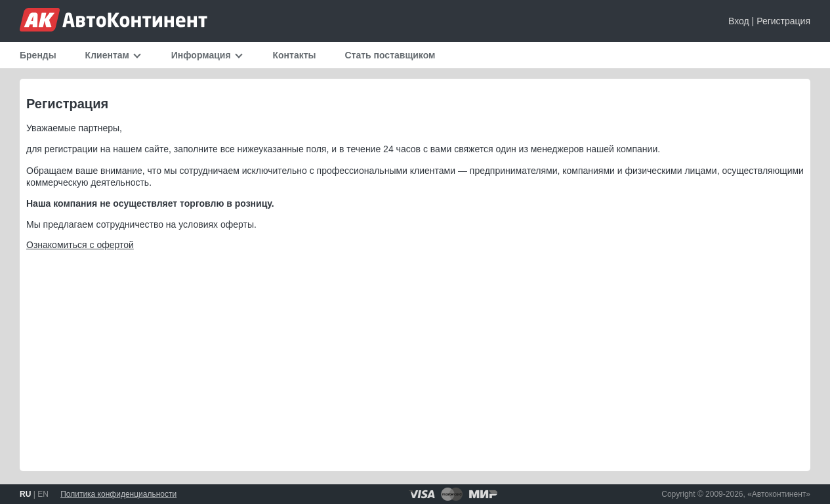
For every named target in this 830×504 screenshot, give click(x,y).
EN (43, 494)
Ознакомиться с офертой (80, 245)
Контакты (295, 55)
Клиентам (107, 55)
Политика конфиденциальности (118, 494)
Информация (201, 55)
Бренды (38, 55)
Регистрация (783, 21)
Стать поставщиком (390, 55)
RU (25, 494)
